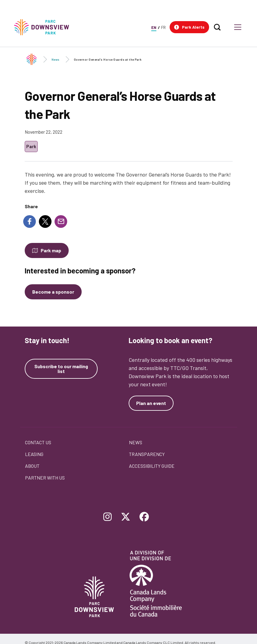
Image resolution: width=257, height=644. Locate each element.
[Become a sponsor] (53, 292)
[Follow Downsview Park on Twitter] (126, 517)
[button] (189, 27)
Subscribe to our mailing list (61, 369)
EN (154, 27)
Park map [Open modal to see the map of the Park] (51, 250)
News (56, 59)
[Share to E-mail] (61, 222)
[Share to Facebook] (30, 222)
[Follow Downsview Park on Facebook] (144, 517)
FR (163, 27)
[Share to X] (45, 222)
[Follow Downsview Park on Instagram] (108, 517)
